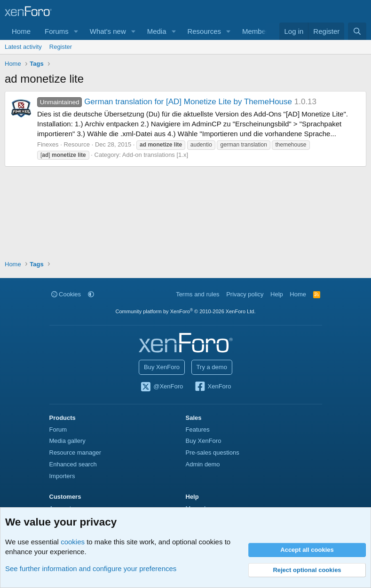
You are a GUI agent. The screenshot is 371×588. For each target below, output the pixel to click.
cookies (73, 542)
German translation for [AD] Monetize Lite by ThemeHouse (165, 102)
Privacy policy (245, 294)
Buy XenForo (162, 367)
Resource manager (75, 453)
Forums (57, 31)
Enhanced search (73, 464)
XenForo (213, 387)
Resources (204, 31)
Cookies (66, 294)
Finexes (48, 144)
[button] (76, 31)
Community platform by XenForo (186, 311)
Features (198, 429)
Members (257, 31)
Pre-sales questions (213, 453)
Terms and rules (197, 294)
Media (157, 31)
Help (277, 294)
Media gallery (67, 441)
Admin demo (203, 464)
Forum (58, 429)
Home (21, 31)
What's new (108, 31)
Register (61, 47)
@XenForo (162, 387)
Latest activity (23, 47)
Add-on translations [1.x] (155, 155)
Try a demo (212, 367)
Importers (62, 476)
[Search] (357, 31)
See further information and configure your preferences (91, 569)
